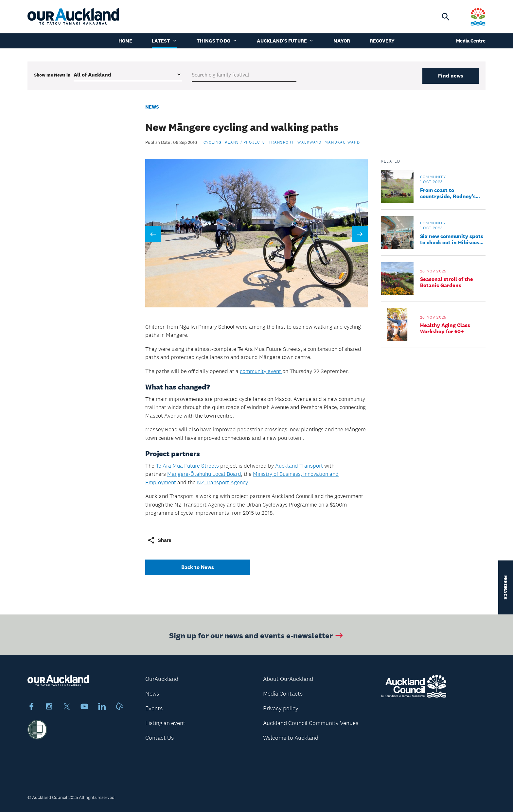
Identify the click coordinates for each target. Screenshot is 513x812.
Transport (282, 142)
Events (154, 708)
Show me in (52, 75)
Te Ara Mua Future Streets (187, 466)
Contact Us (159, 738)
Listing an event (165, 723)
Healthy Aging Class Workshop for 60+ (445, 328)
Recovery (382, 41)
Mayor (342, 41)
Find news (451, 76)
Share (159, 540)
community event (261, 371)
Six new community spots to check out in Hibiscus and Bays (452, 239)
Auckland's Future (285, 41)
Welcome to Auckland (291, 738)
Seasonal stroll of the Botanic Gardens (447, 282)
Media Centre (471, 41)
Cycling (212, 142)
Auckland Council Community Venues (311, 723)
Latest (164, 41)
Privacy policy (281, 708)
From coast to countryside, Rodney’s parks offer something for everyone (452, 193)
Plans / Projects (245, 142)
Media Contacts (283, 694)
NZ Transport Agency (222, 482)
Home (125, 41)
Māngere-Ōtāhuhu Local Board (204, 474)
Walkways (309, 142)
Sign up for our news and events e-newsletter (257, 637)
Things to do (217, 41)
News (152, 107)
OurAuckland (162, 679)
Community (433, 177)
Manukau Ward (342, 142)
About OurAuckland (288, 679)
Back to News (198, 567)
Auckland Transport (299, 466)
